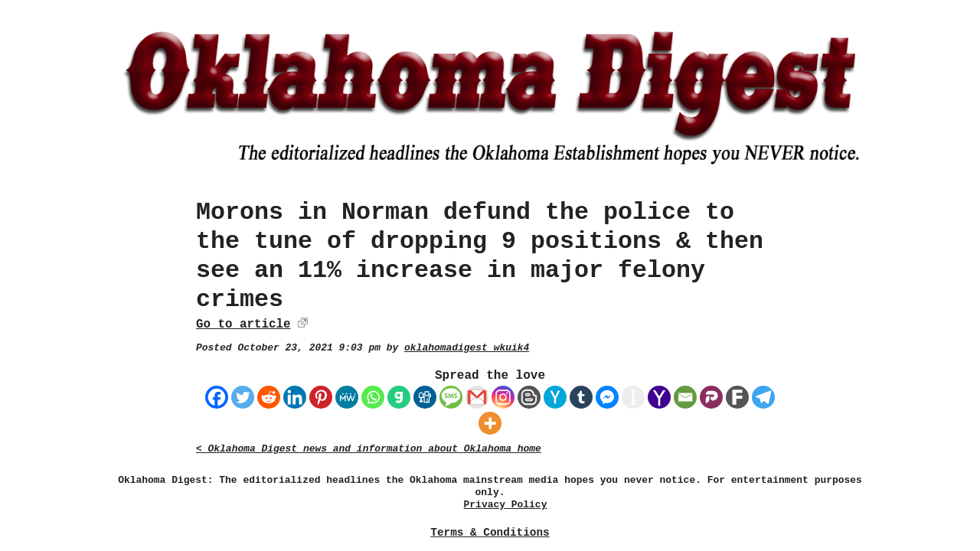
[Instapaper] (633, 397)
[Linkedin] (295, 397)
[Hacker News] (555, 397)
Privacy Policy (506, 505)
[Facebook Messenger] (607, 397)
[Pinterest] (321, 397)
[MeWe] (347, 397)
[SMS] (451, 397)
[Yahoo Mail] (659, 397)
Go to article (243, 324)
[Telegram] (763, 397)
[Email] (685, 397)
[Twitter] (243, 397)
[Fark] (737, 397)
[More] (490, 423)
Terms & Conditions (490, 533)
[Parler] (711, 397)
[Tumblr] (581, 397)
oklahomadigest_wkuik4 (467, 348)
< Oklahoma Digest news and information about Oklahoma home (369, 449)
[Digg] (425, 397)
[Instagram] (503, 397)
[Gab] (399, 397)
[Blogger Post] (529, 397)
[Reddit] (269, 397)
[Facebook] (217, 397)
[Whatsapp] (373, 397)
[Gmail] (477, 397)
